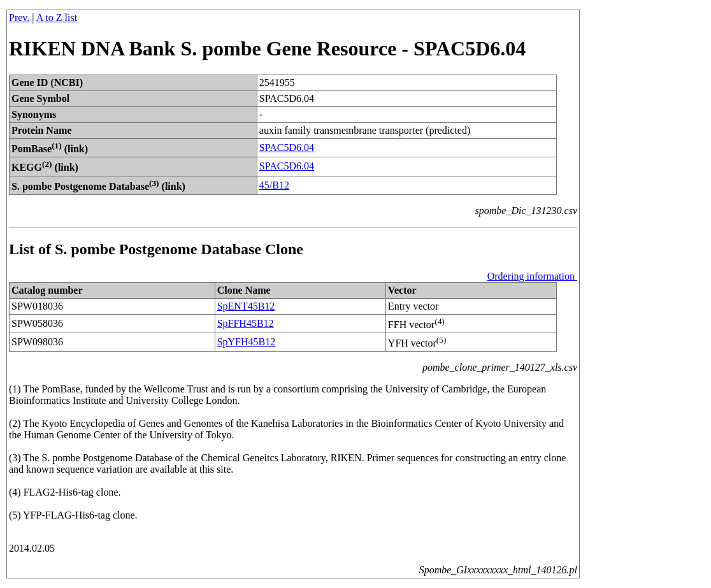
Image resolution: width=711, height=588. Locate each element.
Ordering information (532, 276)
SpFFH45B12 (246, 323)
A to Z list (57, 18)
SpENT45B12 (246, 306)
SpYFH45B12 (247, 342)
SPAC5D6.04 (287, 147)
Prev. (19, 18)
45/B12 (274, 185)
